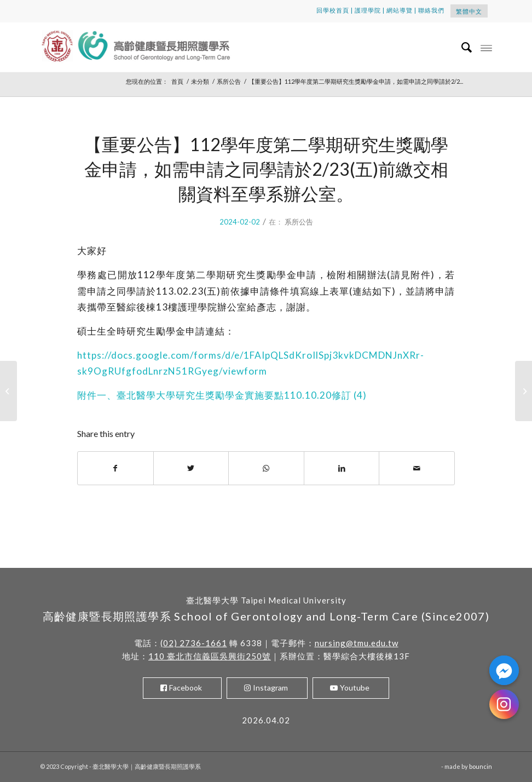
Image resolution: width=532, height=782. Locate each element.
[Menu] (486, 47)
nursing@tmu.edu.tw (357, 643)
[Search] (462, 47)
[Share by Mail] (417, 468)
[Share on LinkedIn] (342, 468)
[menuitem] (462, 47)
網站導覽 (400, 10)
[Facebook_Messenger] (504, 670)
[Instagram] (504, 704)
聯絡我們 (431, 10)
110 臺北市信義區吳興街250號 (210, 656)
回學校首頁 (333, 10)
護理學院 (368, 10)
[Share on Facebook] (115, 468)
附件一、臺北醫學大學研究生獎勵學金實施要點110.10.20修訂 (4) (222, 395)
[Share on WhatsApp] (266, 468)
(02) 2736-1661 (194, 643)
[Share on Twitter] (191, 468)
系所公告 (299, 222)
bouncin (481, 766)
